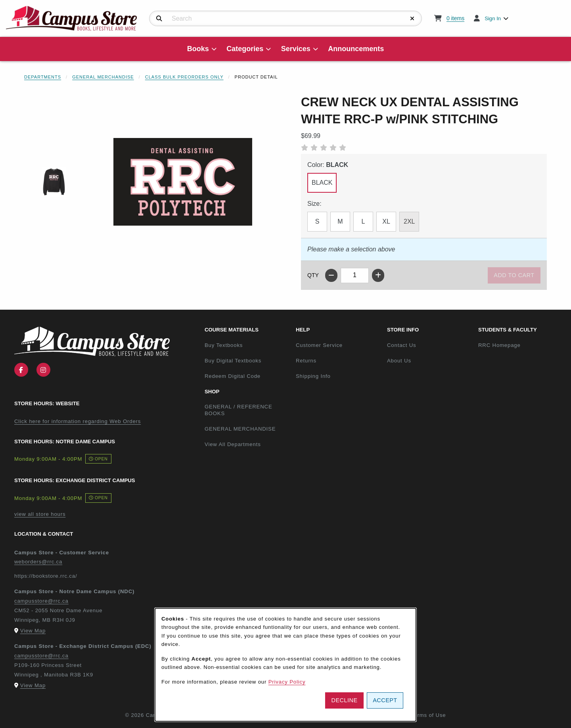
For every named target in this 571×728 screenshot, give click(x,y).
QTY (313, 275)
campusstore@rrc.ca (41, 601)
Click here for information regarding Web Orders (78, 421)
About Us (399, 361)
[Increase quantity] (378, 275)
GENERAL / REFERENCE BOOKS (239, 410)
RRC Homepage (521, 345)
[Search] (159, 19)
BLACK (322, 183)
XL (386, 221)
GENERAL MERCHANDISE (240, 429)
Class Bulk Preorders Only (184, 77)
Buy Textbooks (224, 345)
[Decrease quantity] (331, 275)
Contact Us (401, 345)
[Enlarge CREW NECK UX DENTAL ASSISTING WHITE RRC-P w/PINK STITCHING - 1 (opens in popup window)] (54, 182)
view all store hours (40, 514)
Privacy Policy (287, 682)
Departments (43, 77)
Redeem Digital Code (233, 376)
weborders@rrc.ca (38, 562)
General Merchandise (103, 77)
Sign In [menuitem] (493, 18)
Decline (345, 700)
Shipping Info (313, 376)
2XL (409, 221)
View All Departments (233, 444)
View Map (33, 631)
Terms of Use (429, 715)
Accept (385, 700)
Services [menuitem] (296, 49)
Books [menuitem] (198, 49)
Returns (306, 361)
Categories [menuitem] (245, 49)
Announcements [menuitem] (356, 49)
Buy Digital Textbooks (233, 361)
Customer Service (319, 345)
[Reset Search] (412, 19)
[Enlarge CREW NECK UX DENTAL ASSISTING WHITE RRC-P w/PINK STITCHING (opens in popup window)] (183, 182)
